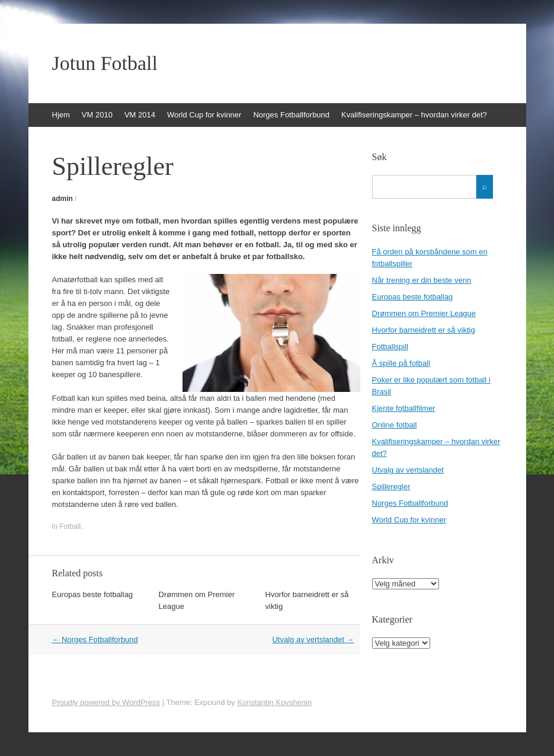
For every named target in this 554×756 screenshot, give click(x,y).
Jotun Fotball (105, 63)
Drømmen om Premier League (424, 313)
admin (63, 199)
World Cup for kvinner (204, 115)
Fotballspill (390, 347)
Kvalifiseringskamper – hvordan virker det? (414, 115)
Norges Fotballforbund (291, 115)
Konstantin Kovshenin (274, 702)
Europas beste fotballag (93, 594)
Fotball (70, 527)
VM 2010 (97, 115)
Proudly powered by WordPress (106, 702)
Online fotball (395, 425)
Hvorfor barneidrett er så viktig (424, 330)
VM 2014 (140, 115)
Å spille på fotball (401, 363)
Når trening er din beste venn (422, 280)
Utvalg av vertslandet (313, 639)
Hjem (61, 115)
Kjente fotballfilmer (404, 408)
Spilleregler (391, 487)
